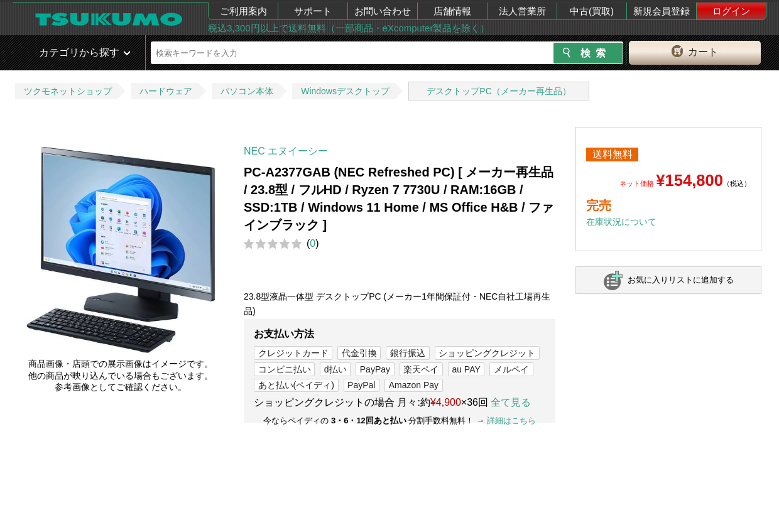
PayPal (361, 385)
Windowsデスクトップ (345, 91)
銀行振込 (408, 353)
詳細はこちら (511, 421)
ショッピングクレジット (487, 353)
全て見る (511, 402)
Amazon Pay (414, 385)
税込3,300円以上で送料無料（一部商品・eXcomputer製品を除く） (349, 28)
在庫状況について (621, 222)
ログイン (731, 11)
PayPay (375, 369)
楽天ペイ (421, 369)
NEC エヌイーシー (286, 151)
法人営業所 (522, 11)
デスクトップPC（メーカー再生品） (498, 91)
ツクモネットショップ (68, 91)
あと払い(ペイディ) (296, 385)
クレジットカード (293, 353)
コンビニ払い (285, 369)
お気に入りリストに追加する (681, 280)
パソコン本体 (247, 91)
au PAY (466, 369)
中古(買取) (592, 11)
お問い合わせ (383, 11)
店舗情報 (452, 11)
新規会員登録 (662, 11)
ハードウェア (166, 91)
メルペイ (511, 369)
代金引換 (359, 353)
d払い (335, 369)
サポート (313, 11)
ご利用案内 (243, 11)
